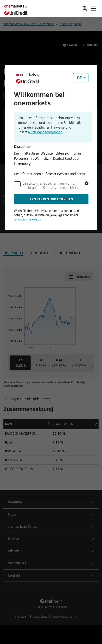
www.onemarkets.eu (28, 219)
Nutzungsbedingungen (45, 132)
